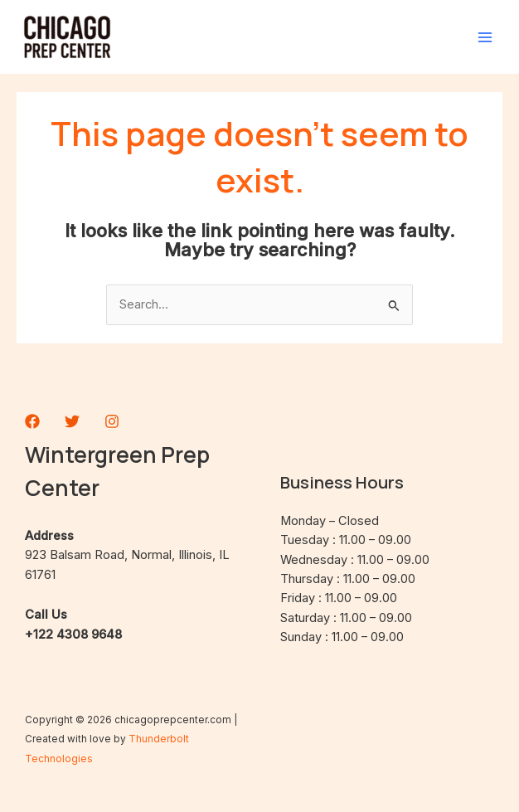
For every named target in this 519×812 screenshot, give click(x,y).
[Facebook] (32, 421)
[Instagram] (112, 421)
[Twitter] (72, 421)
